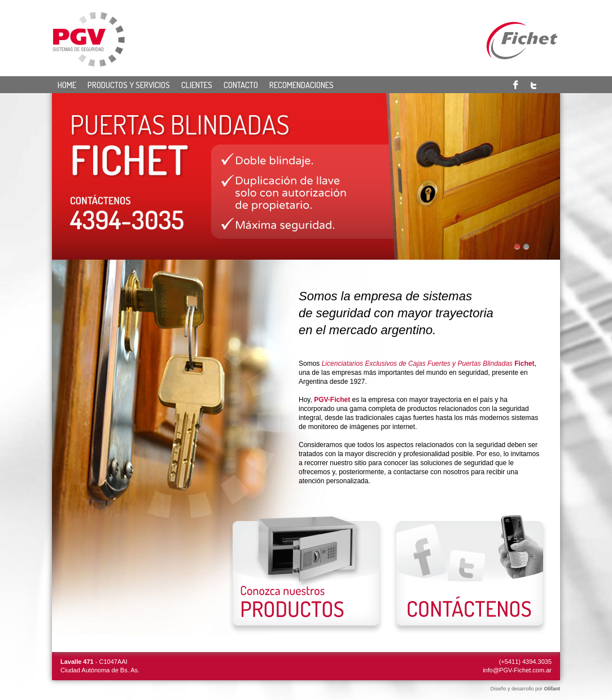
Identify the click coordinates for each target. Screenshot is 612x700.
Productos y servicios (129, 85)
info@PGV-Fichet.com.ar (517, 670)
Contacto (241, 85)
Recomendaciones (301, 85)
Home (67, 85)
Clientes (197, 85)
